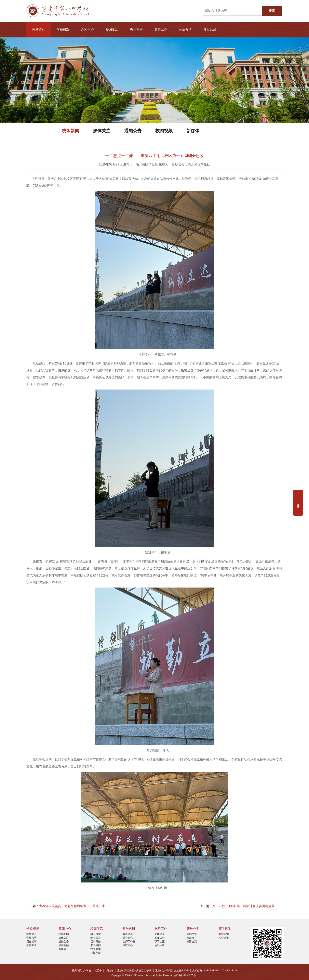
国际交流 (192, 934)
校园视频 (164, 131)
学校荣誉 (32, 945)
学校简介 (32, 934)
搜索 (272, 11)
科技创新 (96, 953)
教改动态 (128, 934)
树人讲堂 (96, 934)
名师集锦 (224, 934)
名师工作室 (129, 941)
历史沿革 (32, 941)
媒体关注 (102, 131)
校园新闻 (71, 131)
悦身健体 (96, 949)
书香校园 (96, 945)
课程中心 (128, 945)
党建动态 (160, 934)
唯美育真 (96, 938)
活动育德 (96, 941)
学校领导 (32, 938)
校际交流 (192, 941)
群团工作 (160, 938)
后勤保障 (160, 945)
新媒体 (193, 131)
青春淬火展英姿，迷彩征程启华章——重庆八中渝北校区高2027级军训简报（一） (96, 906)
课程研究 (128, 938)
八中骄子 (224, 938)
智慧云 (190, 938)
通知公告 (133, 131)
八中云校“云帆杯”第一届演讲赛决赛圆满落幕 (243, 906)
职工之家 (160, 941)
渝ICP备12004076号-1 (186, 975)
